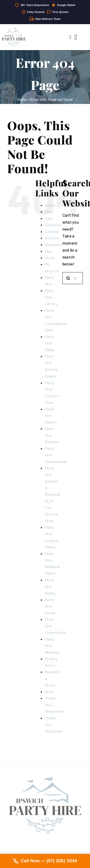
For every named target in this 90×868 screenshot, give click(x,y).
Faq (48, 251)
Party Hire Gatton (51, 415)
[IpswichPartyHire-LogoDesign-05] (14, 30)
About (50, 205)
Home (22, 99)
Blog (49, 212)
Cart (49, 218)
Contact (52, 231)
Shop (49, 692)
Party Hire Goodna (52, 435)
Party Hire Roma (50, 606)
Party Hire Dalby (50, 343)
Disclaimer (54, 245)
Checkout (53, 225)
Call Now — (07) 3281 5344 (45, 861)
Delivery (52, 238)
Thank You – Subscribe (54, 724)
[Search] (68, 278)
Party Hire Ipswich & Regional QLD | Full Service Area (53, 494)
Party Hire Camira (51, 297)
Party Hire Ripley (50, 586)
